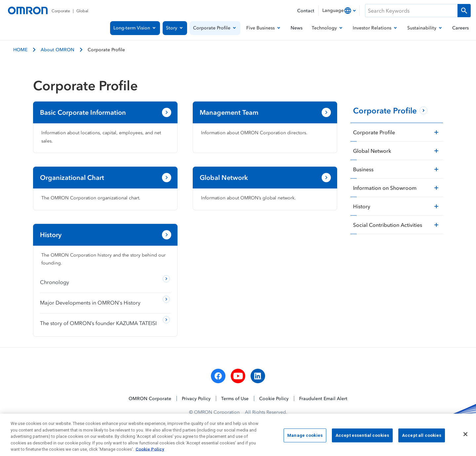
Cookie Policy (274, 398)
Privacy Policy (196, 398)
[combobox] (339, 11)
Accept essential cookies (362, 438)
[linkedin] (258, 376)
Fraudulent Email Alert (323, 398)
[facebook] (218, 376)
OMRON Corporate (150, 398)
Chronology (55, 282)
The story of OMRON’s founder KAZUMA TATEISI (98, 323)
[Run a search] (464, 11)
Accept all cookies (422, 438)
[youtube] (238, 376)
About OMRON (58, 49)
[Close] (465, 437)
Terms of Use (235, 398)
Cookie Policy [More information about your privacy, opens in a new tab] (150, 452)
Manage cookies (305, 438)
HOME (20, 49)
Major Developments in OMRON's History (90, 303)
